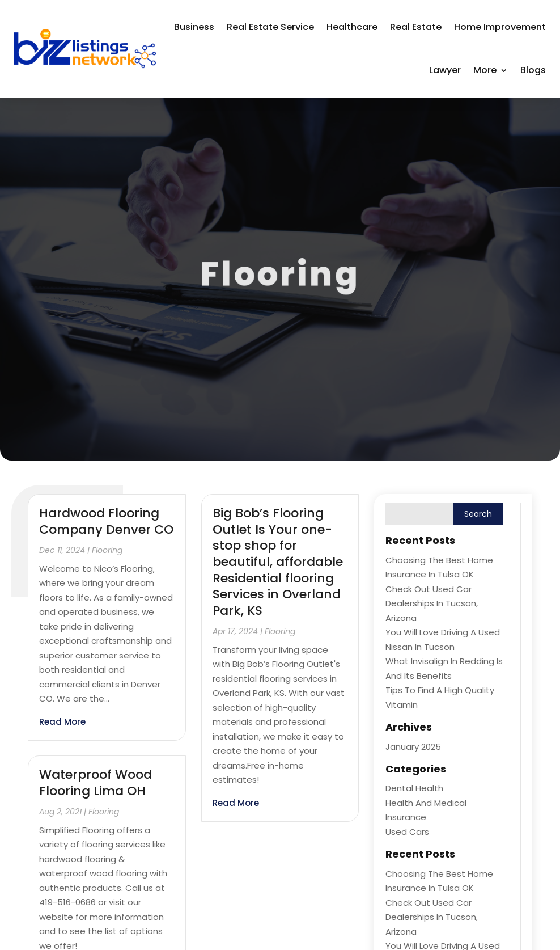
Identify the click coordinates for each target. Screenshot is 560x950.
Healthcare (352, 27)
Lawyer (445, 70)
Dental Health (414, 788)
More (485, 70)
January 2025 (413, 747)
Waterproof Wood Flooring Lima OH (96, 783)
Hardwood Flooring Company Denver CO (106, 521)
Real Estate (416, 27)
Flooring (107, 550)
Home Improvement (500, 27)
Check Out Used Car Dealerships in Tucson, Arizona (432, 603)
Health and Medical (426, 803)
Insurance (406, 817)
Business (194, 27)
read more (62, 722)
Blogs (533, 70)
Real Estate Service (270, 27)
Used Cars (407, 832)
